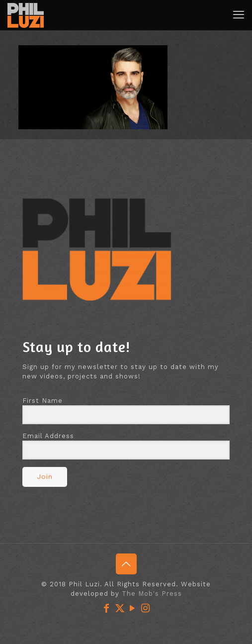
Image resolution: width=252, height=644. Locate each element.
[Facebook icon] (107, 608)
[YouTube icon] (133, 608)
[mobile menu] (239, 15)
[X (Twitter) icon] (120, 608)
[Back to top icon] (126, 564)
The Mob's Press (152, 594)
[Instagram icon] (146, 608)
